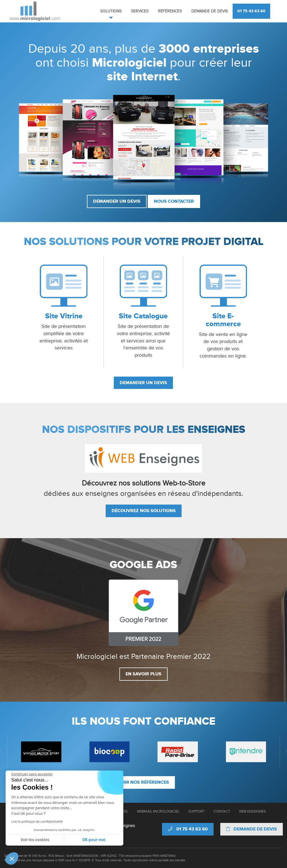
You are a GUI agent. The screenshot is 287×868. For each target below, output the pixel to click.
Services (140, 11)
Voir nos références (144, 782)
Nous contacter (174, 201)
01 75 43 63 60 (251, 11)
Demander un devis (117, 201)
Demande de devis (210, 11)
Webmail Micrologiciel (158, 811)
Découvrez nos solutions (144, 511)
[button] (12, 858)
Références (170, 11)
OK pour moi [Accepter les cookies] (42, 840)
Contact (222, 811)
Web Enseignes (253, 811)
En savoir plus (143, 674)
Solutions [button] (111, 11)
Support (196, 811)
